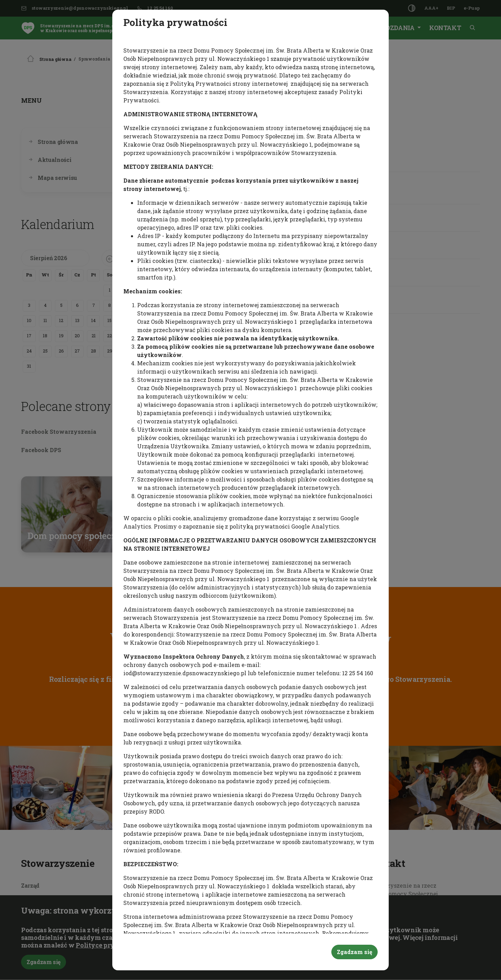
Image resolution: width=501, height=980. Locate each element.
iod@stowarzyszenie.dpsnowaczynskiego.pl (185, 673)
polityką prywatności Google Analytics (284, 526)
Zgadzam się (355, 952)
